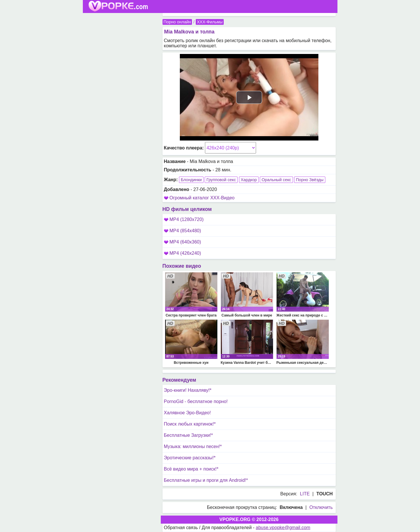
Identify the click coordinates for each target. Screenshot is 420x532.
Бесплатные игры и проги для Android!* (206, 480)
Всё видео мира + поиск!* (191, 469)
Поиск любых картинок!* (190, 424)
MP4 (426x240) (183, 253)
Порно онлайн (177, 22)
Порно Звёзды (310, 180)
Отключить (321, 507)
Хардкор (249, 180)
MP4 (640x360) (183, 242)
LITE (305, 494)
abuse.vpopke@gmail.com (283, 528)
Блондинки (191, 180)
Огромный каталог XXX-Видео (202, 198)
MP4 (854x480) (183, 231)
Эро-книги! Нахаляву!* (188, 390)
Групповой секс (221, 180)
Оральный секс (276, 180)
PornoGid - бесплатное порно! (196, 401)
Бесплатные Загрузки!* (188, 435)
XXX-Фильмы (210, 22)
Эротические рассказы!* (190, 458)
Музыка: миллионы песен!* (193, 446)
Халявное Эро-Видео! (187, 413)
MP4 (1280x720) (184, 219)
